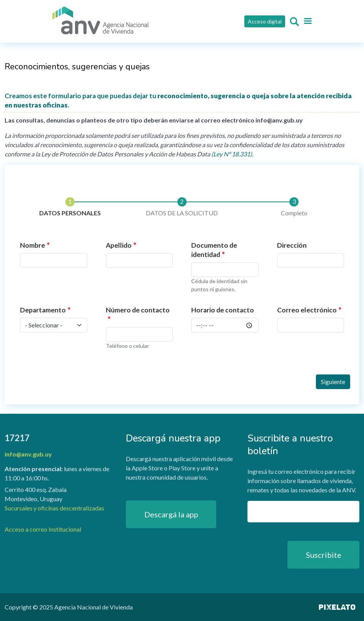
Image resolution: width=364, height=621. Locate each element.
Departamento (43, 310)
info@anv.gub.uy (28, 454)
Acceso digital (265, 21)
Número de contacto (138, 310)
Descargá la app (171, 514)
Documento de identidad (214, 250)
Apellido (119, 245)
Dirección (292, 245)
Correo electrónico (307, 310)
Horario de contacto (223, 310)
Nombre (33, 245)
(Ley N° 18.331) (232, 154)
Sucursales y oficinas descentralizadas (54, 508)
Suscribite (324, 555)
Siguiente (333, 382)
